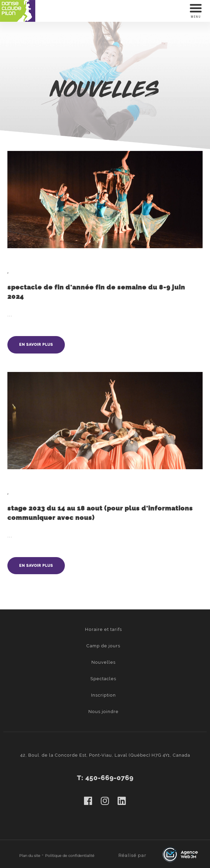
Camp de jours (103, 646)
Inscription (103, 695)
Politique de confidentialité (70, 856)
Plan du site (30, 856)
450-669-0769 (109, 778)
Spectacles (103, 679)
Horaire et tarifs (103, 629)
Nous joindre (103, 712)
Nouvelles (103, 662)
